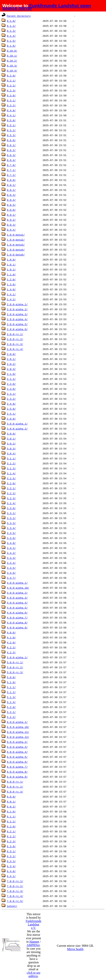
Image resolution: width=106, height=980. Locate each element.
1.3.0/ (11, 284)
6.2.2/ (11, 836)
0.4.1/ (11, 115)
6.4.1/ (11, 876)
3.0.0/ (11, 434)
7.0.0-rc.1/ (15, 881)
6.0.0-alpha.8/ (17, 772)
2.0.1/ (11, 359)
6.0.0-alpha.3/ (17, 747)
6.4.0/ (11, 871)
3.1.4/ (11, 473)
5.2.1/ (11, 712)
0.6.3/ (11, 155)
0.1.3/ (11, 31)
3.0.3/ (11, 448)
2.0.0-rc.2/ (15, 339)
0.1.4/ (11, 36)
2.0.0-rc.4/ (15, 349)
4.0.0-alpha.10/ (18, 588)
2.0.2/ (11, 364)
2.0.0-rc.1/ (15, 334)
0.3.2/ (11, 105)
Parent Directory (19, 16)
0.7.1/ (11, 170)
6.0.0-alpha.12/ (18, 737)
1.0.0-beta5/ (16, 255)
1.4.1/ (11, 294)
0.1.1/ (11, 26)
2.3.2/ (11, 399)
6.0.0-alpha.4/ (17, 752)
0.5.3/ (11, 135)
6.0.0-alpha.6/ (17, 762)
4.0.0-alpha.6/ (17, 613)
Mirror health (75, 949)
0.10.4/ (12, 71)
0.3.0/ (11, 95)
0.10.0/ (12, 51)
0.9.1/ (11, 215)
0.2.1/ (11, 81)
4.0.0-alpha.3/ (17, 598)
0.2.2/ (11, 85)
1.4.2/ (11, 299)
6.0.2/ (11, 807)
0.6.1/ (11, 145)
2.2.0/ (11, 384)
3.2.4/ (11, 503)
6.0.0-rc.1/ (15, 782)
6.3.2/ (11, 856)
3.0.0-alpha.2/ (17, 429)
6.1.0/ (11, 812)
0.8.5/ (11, 205)
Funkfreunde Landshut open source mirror (47, 7)
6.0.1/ (11, 802)
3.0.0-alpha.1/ (17, 424)
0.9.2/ (11, 220)
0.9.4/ (11, 230)
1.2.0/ (11, 279)
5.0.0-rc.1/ (15, 662)
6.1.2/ (11, 821)
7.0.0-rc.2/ (15, 886)
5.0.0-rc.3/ (15, 672)
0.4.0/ (11, 110)
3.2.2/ (11, 493)
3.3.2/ (11, 518)
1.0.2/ (11, 269)
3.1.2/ (11, 463)
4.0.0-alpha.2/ (17, 593)
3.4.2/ (11, 553)
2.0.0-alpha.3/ (17, 314)
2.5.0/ (11, 409)
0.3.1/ (11, 100)
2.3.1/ (11, 394)
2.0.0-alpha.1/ (17, 304)
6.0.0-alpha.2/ (17, 742)
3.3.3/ (11, 523)
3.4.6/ (11, 573)
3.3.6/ (11, 538)
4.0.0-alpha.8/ (17, 623)
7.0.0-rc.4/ (15, 896)
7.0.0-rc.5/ (15, 901)
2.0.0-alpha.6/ (17, 329)
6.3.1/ (11, 851)
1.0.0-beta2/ (16, 240)
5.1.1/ (11, 687)
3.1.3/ (11, 468)
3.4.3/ (11, 558)
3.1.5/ (11, 478)
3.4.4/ (11, 563)
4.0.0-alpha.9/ (17, 628)
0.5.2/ (11, 130)
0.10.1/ (12, 56)
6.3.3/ (11, 861)
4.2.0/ (11, 642)
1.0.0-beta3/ (16, 245)
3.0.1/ (11, 439)
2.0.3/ (11, 369)
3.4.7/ (11, 578)
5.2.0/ (11, 707)
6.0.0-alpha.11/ (18, 732)
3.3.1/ (11, 513)
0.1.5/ (11, 41)
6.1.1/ (11, 816)
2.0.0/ (11, 354)
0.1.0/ (11, 21)
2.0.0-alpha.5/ (17, 324)
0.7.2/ (11, 175)
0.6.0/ (11, 140)
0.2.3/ (11, 90)
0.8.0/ (11, 180)
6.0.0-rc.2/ (15, 787)
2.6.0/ (11, 419)
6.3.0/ (11, 846)
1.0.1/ (11, 265)
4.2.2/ (11, 647)
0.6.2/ (11, 150)
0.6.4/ (11, 160)
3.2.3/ (11, 498)
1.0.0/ (11, 260)
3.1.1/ (11, 458)
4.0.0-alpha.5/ (17, 608)
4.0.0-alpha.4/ (17, 603)
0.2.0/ (11, 76)
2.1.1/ (11, 379)
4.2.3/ (11, 652)
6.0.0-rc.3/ (15, 792)
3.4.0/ (11, 543)
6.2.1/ (11, 831)
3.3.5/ (11, 533)
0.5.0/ (11, 120)
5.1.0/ (11, 682)
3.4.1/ (11, 548)
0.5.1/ (11, 125)
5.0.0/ (11, 677)
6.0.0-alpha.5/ (17, 757)
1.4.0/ (11, 289)
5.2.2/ (11, 717)
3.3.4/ (11, 528)
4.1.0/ (11, 637)
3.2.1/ (11, 488)
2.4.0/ (11, 404)
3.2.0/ (11, 483)
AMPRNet (33, 945)
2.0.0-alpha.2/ (17, 309)
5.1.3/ (11, 697)
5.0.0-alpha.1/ (17, 657)
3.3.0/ (11, 508)
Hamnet (34, 942)
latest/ (12, 906)
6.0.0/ (11, 797)
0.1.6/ (11, 46)
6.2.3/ (11, 841)
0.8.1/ (11, 185)
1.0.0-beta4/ (16, 250)
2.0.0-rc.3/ (15, 344)
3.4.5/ (11, 568)
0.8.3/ (11, 195)
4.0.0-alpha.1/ (17, 583)
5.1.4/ (11, 702)
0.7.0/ (11, 165)
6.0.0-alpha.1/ (17, 722)
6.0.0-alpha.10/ (18, 727)
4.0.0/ (11, 632)
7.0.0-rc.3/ (15, 891)
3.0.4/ (11, 453)
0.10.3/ (12, 66)
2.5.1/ (11, 414)
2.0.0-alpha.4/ (17, 319)
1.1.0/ (11, 274)
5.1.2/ (11, 692)
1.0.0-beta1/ (16, 235)
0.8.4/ (11, 200)
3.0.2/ (11, 444)
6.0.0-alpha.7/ (17, 767)
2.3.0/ (11, 389)
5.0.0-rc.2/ (15, 667)
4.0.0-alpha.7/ (17, 618)
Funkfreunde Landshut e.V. (34, 924)
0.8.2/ (11, 190)
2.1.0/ (11, 374)
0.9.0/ (11, 210)
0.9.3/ (11, 225)
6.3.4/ (11, 866)
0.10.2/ (12, 61)
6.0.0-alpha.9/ (17, 777)
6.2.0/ (11, 826)
